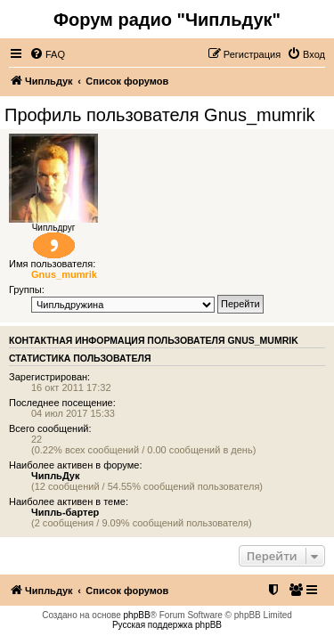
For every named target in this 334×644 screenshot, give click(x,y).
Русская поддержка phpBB (167, 625)
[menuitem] (47, 54)
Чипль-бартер (65, 512)
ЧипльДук (55, 476)
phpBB (137, 615)
